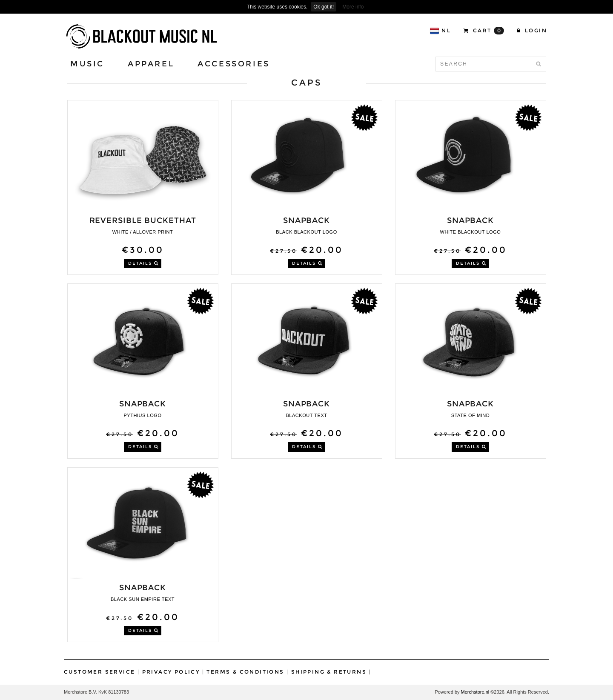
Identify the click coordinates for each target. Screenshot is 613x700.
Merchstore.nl (475, 692)
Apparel (151, 64)
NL (440, 31)
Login (532, 30)
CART (484, 31)
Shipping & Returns (329, 672)
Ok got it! (324, 7)
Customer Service (99, 672)
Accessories (234, 64)
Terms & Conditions (245, 672)
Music (87, 64)
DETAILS (143, 263)
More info (353, 7)
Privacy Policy (171, 672)
